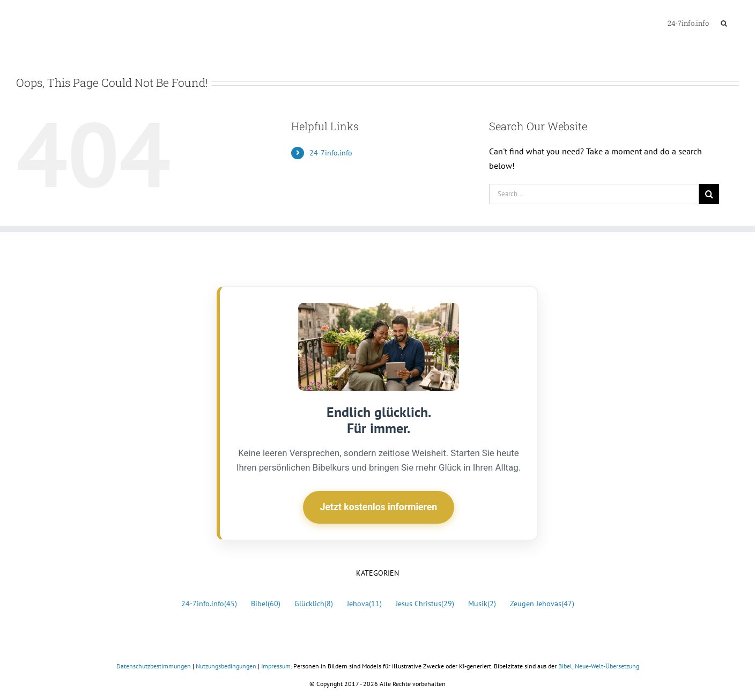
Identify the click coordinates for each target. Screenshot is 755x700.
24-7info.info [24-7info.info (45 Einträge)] (209, 604)
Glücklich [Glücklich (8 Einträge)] (314, 604)
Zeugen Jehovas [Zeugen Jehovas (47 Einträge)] (542, 604)
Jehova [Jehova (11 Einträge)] (364, 604)
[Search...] (594, 194)
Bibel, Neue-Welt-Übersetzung (599, 666)
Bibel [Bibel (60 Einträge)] (266, 604)
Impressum (276, 666)
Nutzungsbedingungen (226, 666)
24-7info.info (331, 153)
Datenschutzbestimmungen (154, 666)
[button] (724, 23)
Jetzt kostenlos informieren (379, 507)
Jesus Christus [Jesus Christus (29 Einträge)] (425, 604)
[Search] (709, 194)
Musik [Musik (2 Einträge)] (482, 604)
